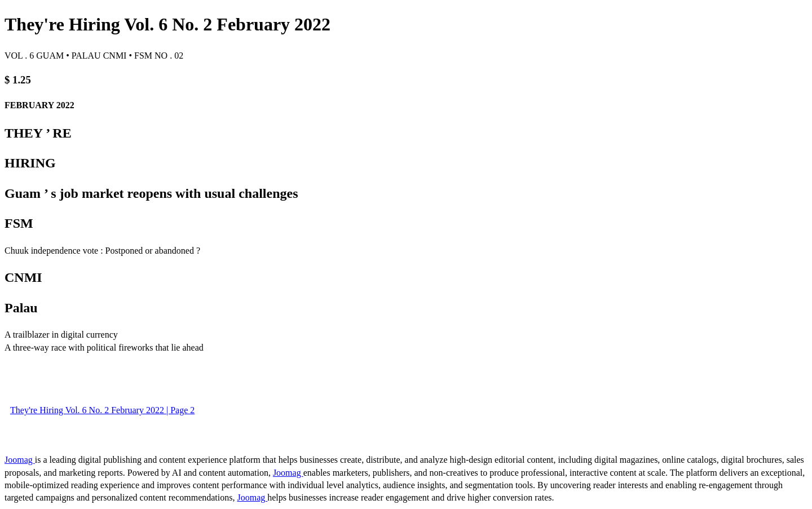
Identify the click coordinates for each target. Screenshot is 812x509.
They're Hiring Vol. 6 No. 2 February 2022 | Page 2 (102, 410)
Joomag (20, 460)
